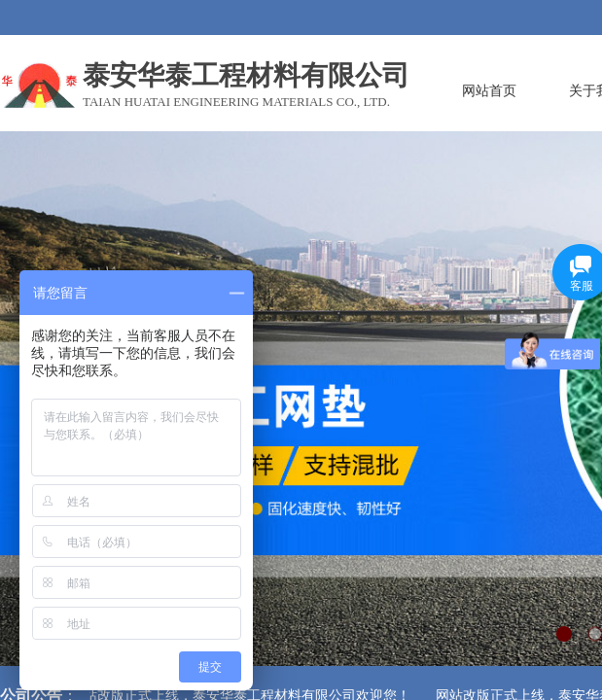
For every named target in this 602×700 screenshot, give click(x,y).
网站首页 (489, 90)
